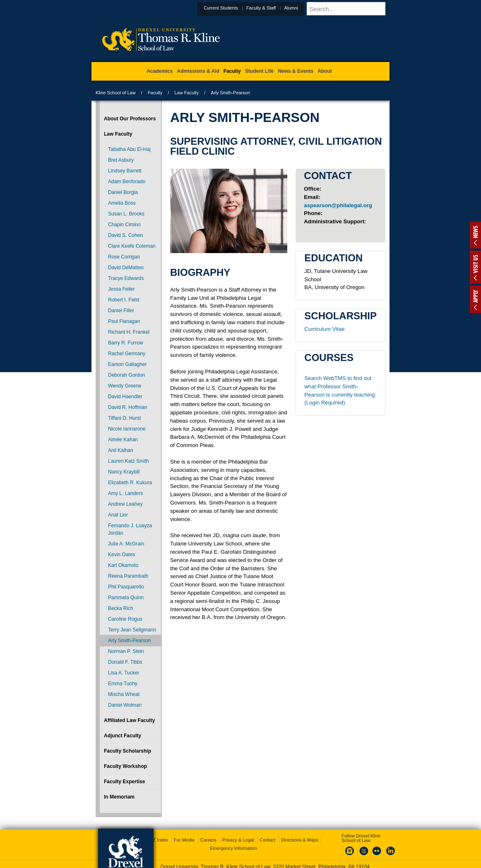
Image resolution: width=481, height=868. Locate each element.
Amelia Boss (122, 203)
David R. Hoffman (127, 407)
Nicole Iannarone (127, 429)
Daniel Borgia (123, 192)
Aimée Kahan (123, 440)
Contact (267, 827)
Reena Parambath (128, 576)
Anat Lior (118, 515)
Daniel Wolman (125, 705)
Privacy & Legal (238, 827)
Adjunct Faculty (123, 736)
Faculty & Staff (281, 8)
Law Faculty (186, 93)
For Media (184, 827)
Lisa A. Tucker (124, 673)
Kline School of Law (116, 93)
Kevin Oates (121, 555)
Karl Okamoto (123, 565)
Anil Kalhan (121, 450)
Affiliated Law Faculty (129, 720)
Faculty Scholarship (127, 751)
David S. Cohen (125, 235)
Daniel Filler (121, 311)
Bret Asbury (121, 160)
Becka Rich (121, 608)
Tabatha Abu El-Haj (129, 149)
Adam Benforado (127, 182)
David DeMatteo (126, 268)
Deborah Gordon (126, 375)
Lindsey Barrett (125, 171)
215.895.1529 (240, 861)
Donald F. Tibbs (125, 662)
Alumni (311, 8)
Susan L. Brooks (126, 214)
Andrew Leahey (125, 504)
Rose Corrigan (124, 257)
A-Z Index (158, 827)
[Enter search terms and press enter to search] (358, 9)
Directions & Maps (299, 827)
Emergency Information (233, 835)
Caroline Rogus (125, 619)
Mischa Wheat (124, 694)
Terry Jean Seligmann (132, 630)
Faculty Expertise (124, 782)
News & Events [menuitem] (296, 71)
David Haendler (125, 397)
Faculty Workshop (125, 766)
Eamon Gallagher (127, 364)
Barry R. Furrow (126, 343)
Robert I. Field (124, 300)
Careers (208, 827)
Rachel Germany (127, 354)
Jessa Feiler (121, 289)
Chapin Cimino (124, 225)
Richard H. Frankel (129, 332)
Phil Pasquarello (126, 587)
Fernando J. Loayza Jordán (130, 529)
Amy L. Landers (125, 493)
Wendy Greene (125, 386)
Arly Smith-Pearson (129, 641)
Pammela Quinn (126, 598)
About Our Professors (130, 119)
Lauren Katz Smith (129, 461)
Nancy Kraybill (124, 472)
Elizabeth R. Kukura (130, 483)
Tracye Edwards (126, 278)
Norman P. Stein (126, 651)
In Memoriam (119, 797)
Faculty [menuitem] (232, 71)
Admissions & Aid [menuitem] (198, 71)
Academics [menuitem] (160, 71)
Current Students (241, 8)
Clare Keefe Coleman (132, 246)
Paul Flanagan (124, 321)
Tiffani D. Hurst (124, 418)
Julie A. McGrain (126, 544)
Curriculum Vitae (324, 329)
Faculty (155, 93)
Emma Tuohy (123, 684)
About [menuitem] (325, 71)
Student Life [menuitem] (259, 71)
